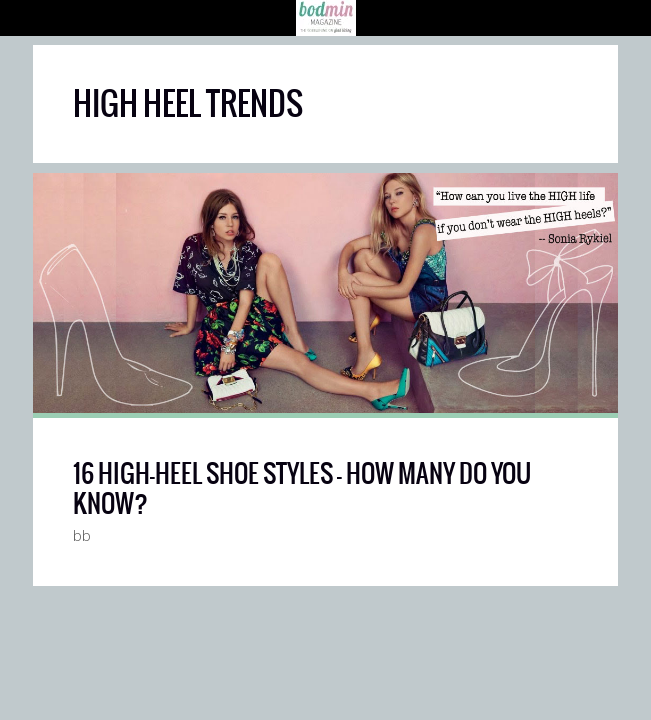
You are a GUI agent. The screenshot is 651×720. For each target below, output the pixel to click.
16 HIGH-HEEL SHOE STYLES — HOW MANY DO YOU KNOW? (302, 488)
